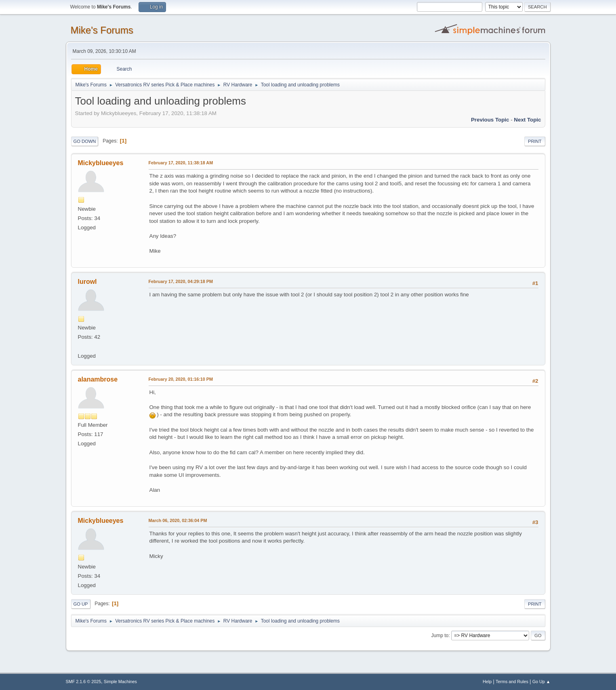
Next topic (527, 120)
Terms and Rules (512, 682)
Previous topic (490, 120)
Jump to (440, 635)
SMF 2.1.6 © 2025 (84, 682)
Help (487, 682)
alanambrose (98, 379)
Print (535, 141)
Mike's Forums (102, 30)
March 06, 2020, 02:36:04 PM (178, 520)
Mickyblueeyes (101, 163)
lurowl (87, 282)
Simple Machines (120, 682)
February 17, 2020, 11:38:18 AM (181, 163)
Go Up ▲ (541, 682)
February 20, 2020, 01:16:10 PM (181, 379)
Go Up (81, 604)
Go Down (85, 141)
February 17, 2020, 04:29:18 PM (181, 281)
